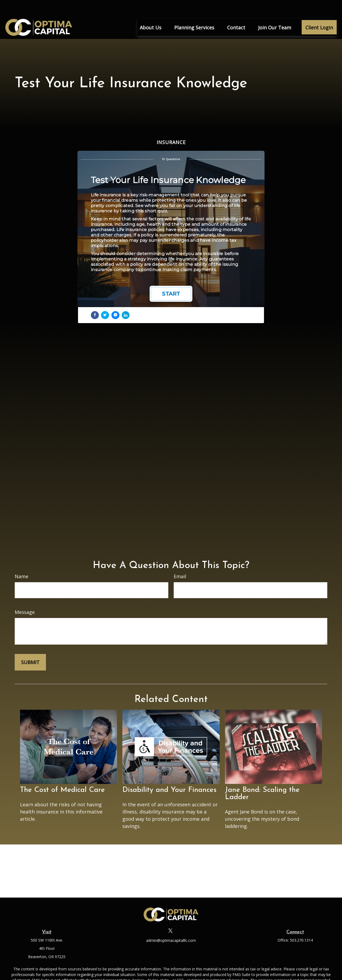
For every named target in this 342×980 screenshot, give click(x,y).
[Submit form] (30, 646)
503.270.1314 (301, 924)
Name (22, 561)
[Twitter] (171, 915)
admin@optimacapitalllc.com (171, 925)
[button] (151, 11)
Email (180, 561)
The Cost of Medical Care (62, 774)
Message (25, 596)
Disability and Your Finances (169, 774)
